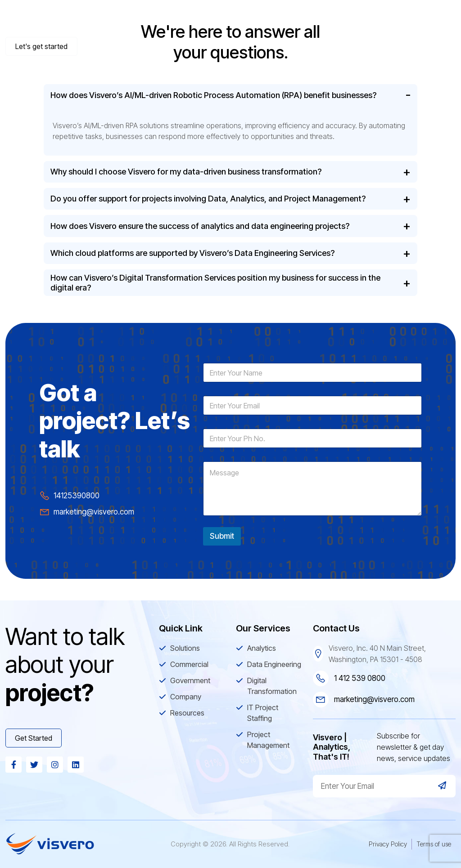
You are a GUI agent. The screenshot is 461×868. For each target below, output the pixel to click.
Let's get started (41, 46)
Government (310, 20)
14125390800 (77, 496)
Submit (222, 536)
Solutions (189, 20)
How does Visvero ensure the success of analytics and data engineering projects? (200, 226)
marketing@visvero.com (94, 512)
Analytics (262, 648)
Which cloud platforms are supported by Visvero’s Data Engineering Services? (192, 253)
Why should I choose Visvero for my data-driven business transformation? (186, 172)
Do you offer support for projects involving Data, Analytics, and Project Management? (208, 199)
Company (370, 20)
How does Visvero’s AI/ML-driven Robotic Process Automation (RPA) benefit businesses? (213, 95)
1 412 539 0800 (360, 678)
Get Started (34, 738)
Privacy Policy (388, 844)
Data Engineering (274, 664)
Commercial (247, 20)
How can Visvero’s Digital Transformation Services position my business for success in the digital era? (215, 283)
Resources (427, 20)
